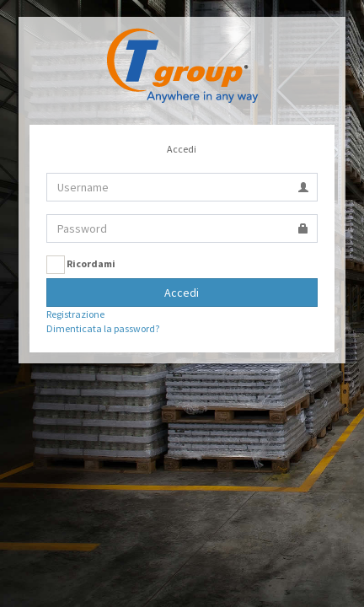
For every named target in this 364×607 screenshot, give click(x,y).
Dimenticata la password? (103, 328)
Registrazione (75, 314)
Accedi (182, 293)
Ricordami (81, 265)
